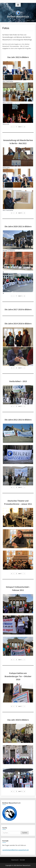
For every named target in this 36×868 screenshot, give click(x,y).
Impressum (15, 860)
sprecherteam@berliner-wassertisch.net (16, 850)
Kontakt (22, 860)
